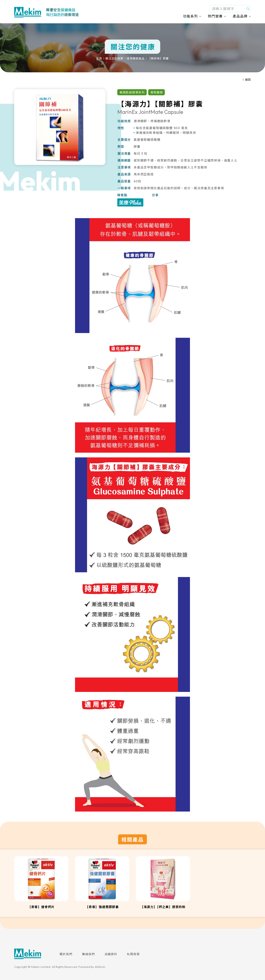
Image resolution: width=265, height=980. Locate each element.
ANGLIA (100, 967)
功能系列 (190, 16)
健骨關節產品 (136, 58)
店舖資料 (111, 954)
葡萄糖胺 (157, 92)
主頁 (99, 58)
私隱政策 (133, 954)
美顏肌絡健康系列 (132, 92)
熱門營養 (215, 16)
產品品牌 (240, 16)
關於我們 (66, 954)
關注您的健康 (114, 58)
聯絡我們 (88, 954)
